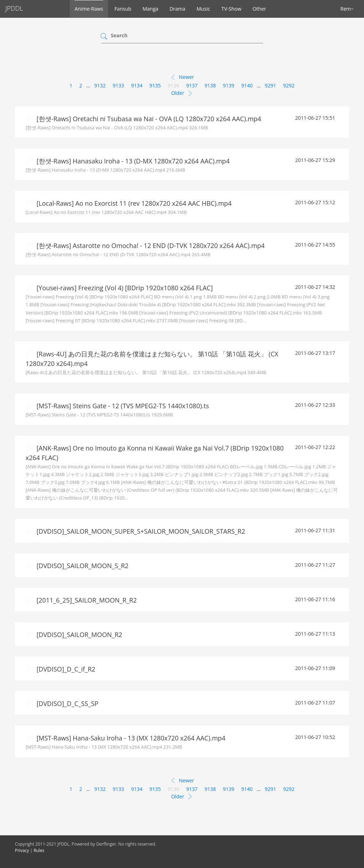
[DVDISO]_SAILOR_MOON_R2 (79, 635)
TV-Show (231, 9)
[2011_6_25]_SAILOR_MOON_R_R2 (86, 600)
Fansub (123, 9)
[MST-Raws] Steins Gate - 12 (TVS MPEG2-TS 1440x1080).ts (122, 406)
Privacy (22, 850)
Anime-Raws (89, 9)
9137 (192, 85)
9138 (210, 85)
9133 (118, 85)
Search (119, 35)
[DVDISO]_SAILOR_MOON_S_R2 (82, 566)
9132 (100, 85)
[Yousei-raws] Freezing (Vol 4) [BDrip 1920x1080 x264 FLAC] (124, 288)
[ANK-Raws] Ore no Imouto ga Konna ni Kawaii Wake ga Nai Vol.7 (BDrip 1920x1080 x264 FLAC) (155, 453)
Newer (182, 77)
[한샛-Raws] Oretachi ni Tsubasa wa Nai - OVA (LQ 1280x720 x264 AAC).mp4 (148, 119)
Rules (39, 850)
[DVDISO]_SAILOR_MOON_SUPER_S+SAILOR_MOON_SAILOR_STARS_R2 (140, 531)
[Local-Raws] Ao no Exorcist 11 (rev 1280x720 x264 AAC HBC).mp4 (133, 203)
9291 (271, 85)
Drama (177, 9)
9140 (247, 85)
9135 (155, 85)
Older (182, 93)
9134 (137, 85)
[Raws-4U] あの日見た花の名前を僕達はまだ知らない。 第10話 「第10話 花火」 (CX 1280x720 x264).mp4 (152, 359)
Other (259, 9)
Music (203, 9)
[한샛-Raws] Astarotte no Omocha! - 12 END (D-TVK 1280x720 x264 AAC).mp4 (150, 246)
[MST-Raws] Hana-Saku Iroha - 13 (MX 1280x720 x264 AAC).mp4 (130, 738)
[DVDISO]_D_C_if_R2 (65, 669)
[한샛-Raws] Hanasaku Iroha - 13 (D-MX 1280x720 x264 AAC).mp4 (132, 161)
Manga (150, 9)
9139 (229, 85)
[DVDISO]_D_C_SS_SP (67, 703)
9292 (289, 85)
